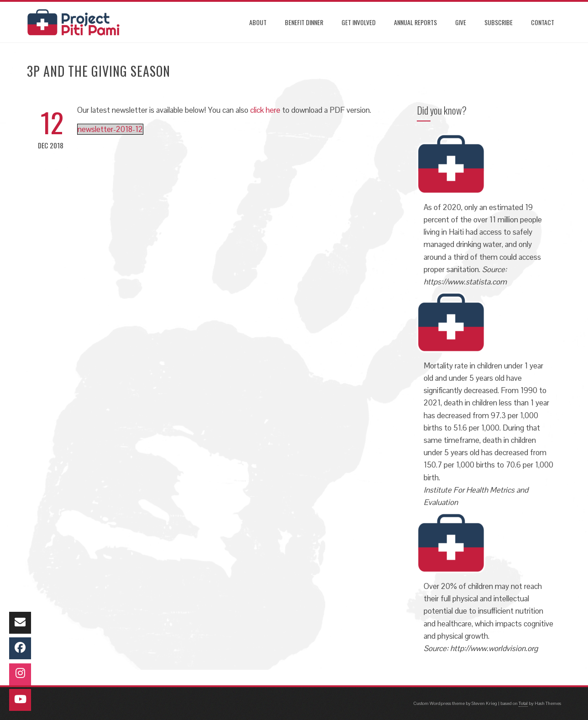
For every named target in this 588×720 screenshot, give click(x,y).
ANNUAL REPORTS (415, 22)
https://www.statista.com (465, 282)
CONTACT (543, 22)
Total (523, 703)
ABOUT (258, 22)
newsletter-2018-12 (110, 129)
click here (265, 110)
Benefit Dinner (304, 22)
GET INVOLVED (359, 22)
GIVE (461, 22)
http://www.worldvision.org (494, 648)
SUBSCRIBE (499, 22)
